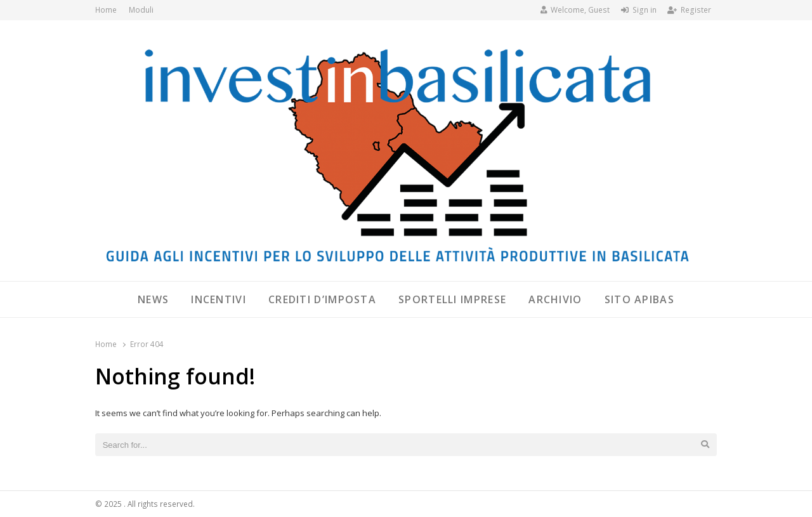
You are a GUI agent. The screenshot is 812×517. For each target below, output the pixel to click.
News (153, 299)
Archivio (555, 299)
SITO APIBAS (639, 299)
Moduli (141, 10)
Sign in (639, 10)
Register (689, 10)
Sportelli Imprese (452, 299)
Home (106, 10)
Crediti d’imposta (322, 299)
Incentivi (219, 299)
